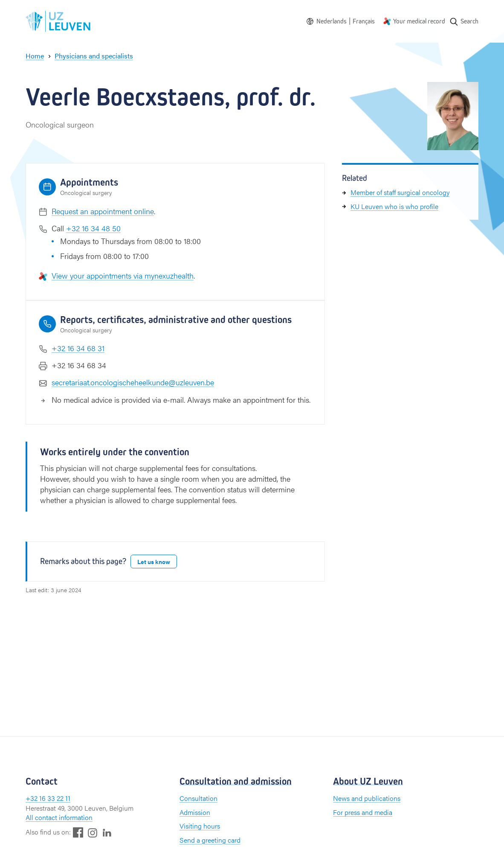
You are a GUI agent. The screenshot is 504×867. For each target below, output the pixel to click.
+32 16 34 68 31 (78, 348)
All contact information (59, 817)
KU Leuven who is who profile (394, 206)
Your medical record (419, 21)
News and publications (367, 798)
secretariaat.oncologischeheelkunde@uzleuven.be (133, 382)
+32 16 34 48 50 (93, 228)
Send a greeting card (210, 840)
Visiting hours (200, 826)
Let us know (154, 562)
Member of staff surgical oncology (400, 192)
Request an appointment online (103, 211)
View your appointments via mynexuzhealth (123, 275)
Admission (195, 812)
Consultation (198, 798)
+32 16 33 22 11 (48, 798)
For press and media (363, 812)
